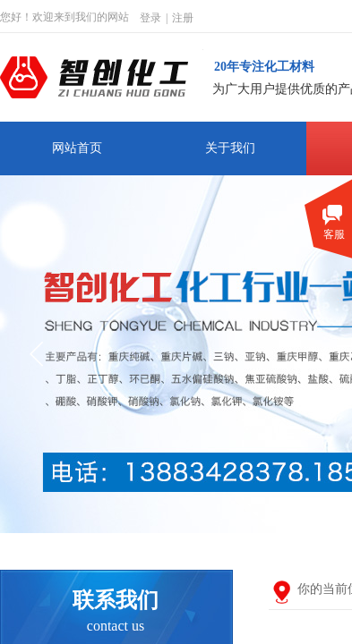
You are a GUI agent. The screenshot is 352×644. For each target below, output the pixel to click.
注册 (183, 18)
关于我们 (230, 148)
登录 (150, 18)
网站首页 (77, 148)
